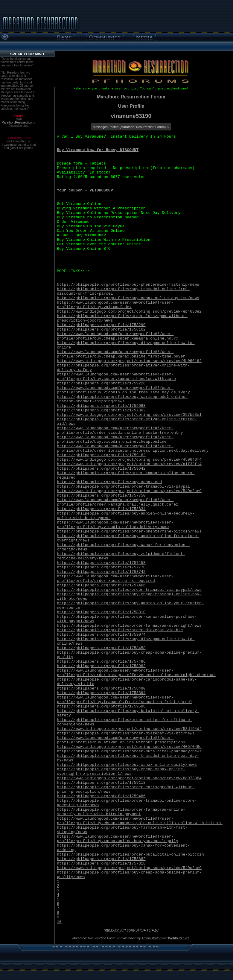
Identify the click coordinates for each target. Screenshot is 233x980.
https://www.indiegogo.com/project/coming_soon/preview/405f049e (129, 747)
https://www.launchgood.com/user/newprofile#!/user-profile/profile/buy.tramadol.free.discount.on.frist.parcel (124, 700)
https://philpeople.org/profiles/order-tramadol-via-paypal (123, 487)
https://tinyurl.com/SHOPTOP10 (131, 930)
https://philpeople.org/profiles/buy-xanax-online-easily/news (127, 765)
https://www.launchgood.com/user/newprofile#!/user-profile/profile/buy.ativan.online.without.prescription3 (121, 740)
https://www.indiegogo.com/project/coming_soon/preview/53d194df (129, 729)
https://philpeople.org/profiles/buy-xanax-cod (109, 482)
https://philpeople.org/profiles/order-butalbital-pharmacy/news (129, 751)
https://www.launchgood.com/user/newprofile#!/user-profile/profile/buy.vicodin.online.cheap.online (115, 439)
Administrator (151, 938)
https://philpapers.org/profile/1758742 (101, 572)
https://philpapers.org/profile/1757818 (101, 863)
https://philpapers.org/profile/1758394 (101, 693)
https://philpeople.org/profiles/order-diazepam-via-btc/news (126, 733)
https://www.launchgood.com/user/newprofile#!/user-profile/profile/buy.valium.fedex (115, 305)
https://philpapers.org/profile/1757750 (101, 496)
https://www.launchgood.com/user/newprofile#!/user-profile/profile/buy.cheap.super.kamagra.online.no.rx (118, 336)
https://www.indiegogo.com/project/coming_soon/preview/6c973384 (129, 778)
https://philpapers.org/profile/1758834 (101, 509)
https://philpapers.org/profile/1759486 (101, 796)
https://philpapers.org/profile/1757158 (101, 563)
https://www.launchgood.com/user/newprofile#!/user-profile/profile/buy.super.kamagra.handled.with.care (116, 377)
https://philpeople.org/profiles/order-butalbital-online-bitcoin (130, 855)
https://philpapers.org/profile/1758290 (101, 325)
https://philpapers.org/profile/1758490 (101, 688)
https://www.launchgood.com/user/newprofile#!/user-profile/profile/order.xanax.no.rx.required (115, 579)
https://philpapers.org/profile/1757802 (101, 410)
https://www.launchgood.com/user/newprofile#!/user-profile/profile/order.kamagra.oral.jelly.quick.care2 (118, 502)
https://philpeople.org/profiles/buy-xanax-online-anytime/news (128, 298)
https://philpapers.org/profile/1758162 (101, 330)
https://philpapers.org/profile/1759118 (101, 783)
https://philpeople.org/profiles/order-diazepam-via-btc (120, 630)
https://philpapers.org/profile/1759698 (101, 406)
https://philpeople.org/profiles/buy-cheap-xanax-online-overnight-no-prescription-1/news (121, 771)
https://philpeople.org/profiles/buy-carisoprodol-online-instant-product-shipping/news (122, 399)
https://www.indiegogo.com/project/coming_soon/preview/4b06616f (129, 361)
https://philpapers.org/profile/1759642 (101, 469)
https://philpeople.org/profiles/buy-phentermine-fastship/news (128, 285)
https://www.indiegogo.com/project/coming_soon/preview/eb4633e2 (129, 312)
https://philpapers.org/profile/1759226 (101, 383)
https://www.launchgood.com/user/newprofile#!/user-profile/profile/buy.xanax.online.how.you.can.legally (118, 839)
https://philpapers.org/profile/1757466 (101, 585)
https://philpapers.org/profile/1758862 (101, 859)
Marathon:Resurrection (17, 122)
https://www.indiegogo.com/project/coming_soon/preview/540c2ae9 (129, 491)
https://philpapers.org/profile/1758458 (101, 648)
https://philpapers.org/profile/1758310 (101, 612)
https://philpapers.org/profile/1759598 (101, 706)
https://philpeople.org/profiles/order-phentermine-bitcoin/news (129, 531)
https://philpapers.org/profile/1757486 (101, 662)
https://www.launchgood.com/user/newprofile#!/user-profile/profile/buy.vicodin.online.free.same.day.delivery (123, 390)
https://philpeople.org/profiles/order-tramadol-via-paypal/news (129, 590)
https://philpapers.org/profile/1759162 (101, 455)
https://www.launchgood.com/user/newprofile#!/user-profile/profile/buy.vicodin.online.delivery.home (115, 525)
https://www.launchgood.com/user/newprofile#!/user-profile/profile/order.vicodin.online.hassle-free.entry (120, 430)
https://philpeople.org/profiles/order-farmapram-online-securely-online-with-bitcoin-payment (121, 812)
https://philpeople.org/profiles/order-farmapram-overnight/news (129, 626)
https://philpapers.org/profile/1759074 (101, 635)
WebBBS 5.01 (179, 938)
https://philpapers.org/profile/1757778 (101, 567)
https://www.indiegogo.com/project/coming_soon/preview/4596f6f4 (129, 460)
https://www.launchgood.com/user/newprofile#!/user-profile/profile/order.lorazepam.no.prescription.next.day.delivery (133, 448)
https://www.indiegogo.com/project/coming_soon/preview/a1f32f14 (129, 464)
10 (59, 922)
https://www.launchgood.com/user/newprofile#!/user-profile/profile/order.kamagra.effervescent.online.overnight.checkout (136, 673)
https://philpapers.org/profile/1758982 (101, 666)
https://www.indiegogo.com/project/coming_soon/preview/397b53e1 (129, 415)
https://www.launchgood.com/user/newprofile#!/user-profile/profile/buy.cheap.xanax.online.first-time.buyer (121, 354)
